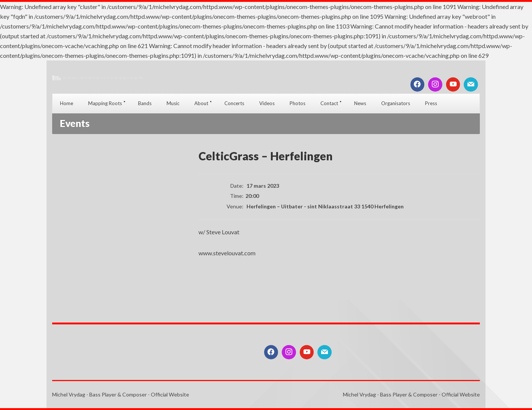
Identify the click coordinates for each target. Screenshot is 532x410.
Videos (267, 103)
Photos (298, 103)
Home (67, 103)
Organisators (396, 103)
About (201, 103)
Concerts (234, 103)
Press (431, 103)
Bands (145, 103)
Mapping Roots (105, 103)
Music (173, 103)
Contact (329, 103)
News (360, 103)
